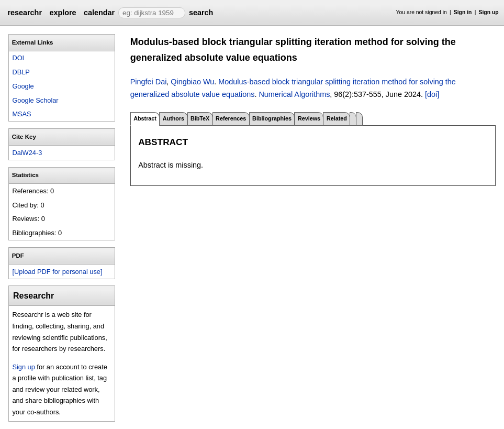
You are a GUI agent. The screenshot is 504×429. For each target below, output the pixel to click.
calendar (99, 13)
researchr (25, 13)
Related (337, 118)
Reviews (309, 118)
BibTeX (200, 118)
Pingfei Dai (149, 82)
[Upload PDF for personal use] (57, 272)
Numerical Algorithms (294, 94)
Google (23, 86)
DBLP (21, 72)
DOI (18, 58)
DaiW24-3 (27, 153)
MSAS (21, 114)
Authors (173, 118)
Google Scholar (35, 100)
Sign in (463, 12)
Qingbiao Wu (192, 82)
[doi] (432, 94)
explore (63, 13)
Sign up (489, 12)
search (201, 13)
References (231, 118)
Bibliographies (272, 118)
